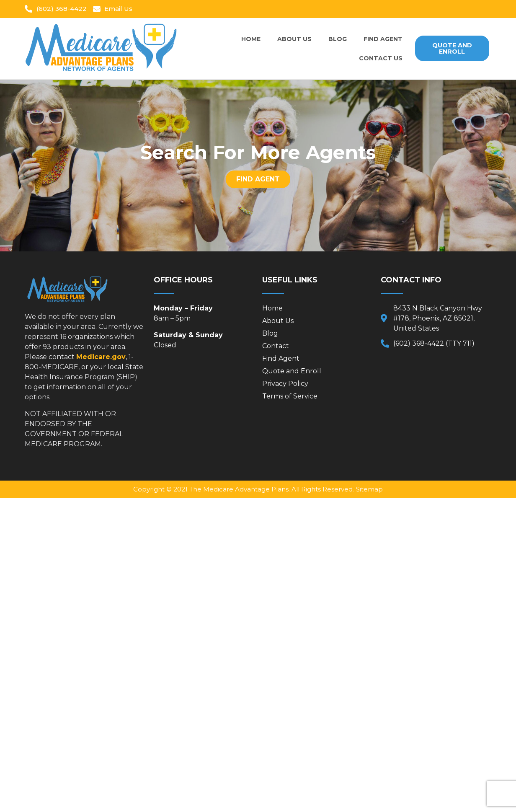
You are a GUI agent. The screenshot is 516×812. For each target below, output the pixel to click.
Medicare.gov (101, 357)
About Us (294, 39)
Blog (338, 39)
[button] (452, 48)
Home (251, 39)
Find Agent (383, 39)
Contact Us (381, 58)
